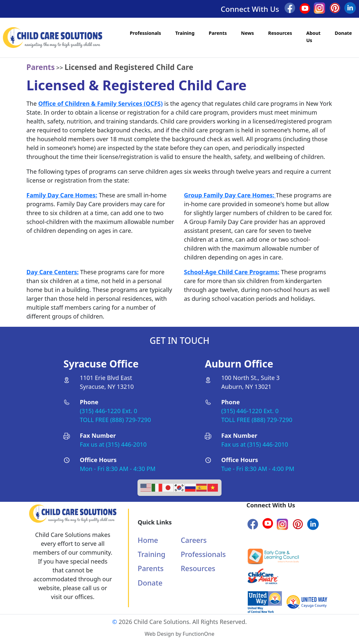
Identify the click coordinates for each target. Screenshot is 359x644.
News (247, 33)
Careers (194, 540)
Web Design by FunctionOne (179, 634)
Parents (218, 33)
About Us (313, 37)
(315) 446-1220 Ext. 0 (108, 411)
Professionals (145, 33)
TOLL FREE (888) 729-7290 (115, 420)
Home (148, 540)
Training (185, 33)
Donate (343, 33)
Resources (280, 33)
